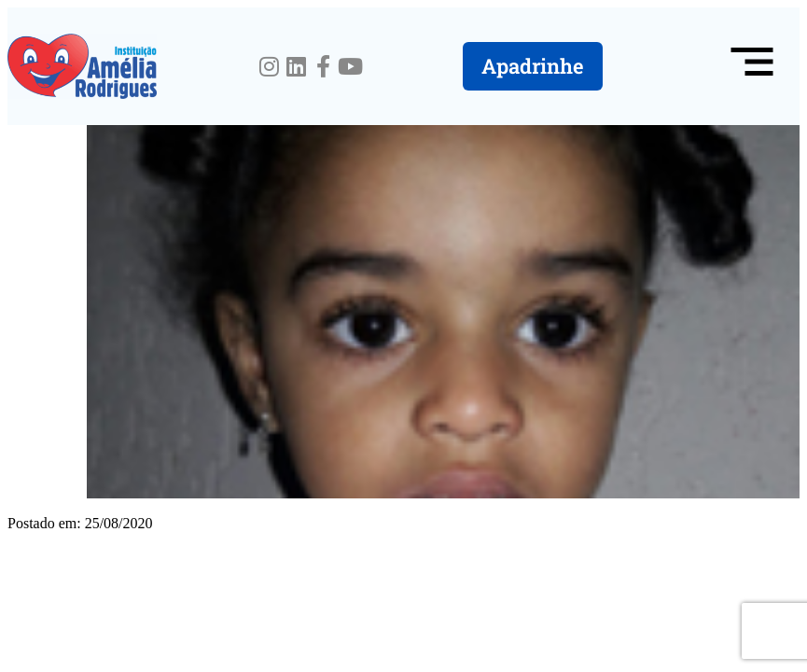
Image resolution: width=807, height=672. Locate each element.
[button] (752, 66)
